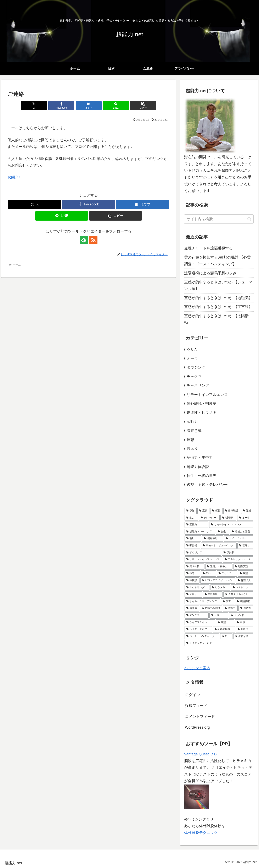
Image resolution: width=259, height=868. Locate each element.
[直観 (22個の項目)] (203, 511)
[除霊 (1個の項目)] (225, 622)
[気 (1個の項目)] (226, 636)
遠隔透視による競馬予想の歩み (210, 273)
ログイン (192, 695)
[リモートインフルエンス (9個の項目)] (231, 525)
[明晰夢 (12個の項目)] (228, 518)
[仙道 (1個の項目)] (228, 602)
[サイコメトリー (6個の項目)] (239, 539)
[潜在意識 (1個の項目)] (243, 636)
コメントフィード (200, 717)
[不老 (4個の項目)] (192, 573)
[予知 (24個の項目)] (191, 511)
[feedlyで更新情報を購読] (84, 240)
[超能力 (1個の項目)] (192, 608)
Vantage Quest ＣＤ (201, 754)
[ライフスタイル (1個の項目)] (200, 622)
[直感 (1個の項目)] (244, 622)
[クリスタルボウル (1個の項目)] (238, 594)
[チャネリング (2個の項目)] (197, 588)
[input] (219, 219)
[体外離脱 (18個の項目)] (232, 511)
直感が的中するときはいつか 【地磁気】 (218, 298)
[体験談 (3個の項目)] (192, 581)
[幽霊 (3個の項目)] (246, 573)
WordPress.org (197, 727)
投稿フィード (196, 706)
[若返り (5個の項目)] (245, 546)
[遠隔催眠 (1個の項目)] (244, 602)
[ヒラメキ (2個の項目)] (220, 588)
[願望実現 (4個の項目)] (243, 567)
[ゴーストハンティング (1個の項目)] (202, 636)
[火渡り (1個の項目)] (193, 594)
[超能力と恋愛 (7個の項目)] (242, 532)
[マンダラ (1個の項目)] (197, 615)
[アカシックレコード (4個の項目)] (238, 560)
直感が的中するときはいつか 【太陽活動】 (216, 319)
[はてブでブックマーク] (89, 106)
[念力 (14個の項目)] (191, 518)
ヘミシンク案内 (197, 668)
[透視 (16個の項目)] (247, 511)
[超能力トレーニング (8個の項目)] (200, 532)
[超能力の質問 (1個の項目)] (211, 608)
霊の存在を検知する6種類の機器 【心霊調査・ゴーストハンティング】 (217, 261)
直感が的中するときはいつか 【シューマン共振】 (218, 285)
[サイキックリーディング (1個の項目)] (202, 602)
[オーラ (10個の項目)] (245, 518)
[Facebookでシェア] (61, 106)
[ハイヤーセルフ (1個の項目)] (198, 629)
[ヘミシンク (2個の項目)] (242, 588)
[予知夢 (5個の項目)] (237, 553)
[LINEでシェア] (116, 106)
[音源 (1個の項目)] (219, 615)
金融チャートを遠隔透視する (208, 248)
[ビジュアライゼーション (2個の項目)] (218, 581)
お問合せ (15, 177)
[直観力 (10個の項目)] (197, 525)
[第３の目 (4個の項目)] (195, 567)
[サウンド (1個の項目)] (241, 615)
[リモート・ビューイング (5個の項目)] (219, 546)
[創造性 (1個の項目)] (246, 608)
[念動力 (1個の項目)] (230, 608)
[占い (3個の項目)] (208, 573)
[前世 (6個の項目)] (193, 539)
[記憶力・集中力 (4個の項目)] (219, 567)
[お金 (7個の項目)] (223, 532)
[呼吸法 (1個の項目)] (244, 629)
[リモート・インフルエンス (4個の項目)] (203, 560)
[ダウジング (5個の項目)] (203, 553)
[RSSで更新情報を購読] (93, 240)
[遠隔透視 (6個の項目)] (213, 539)
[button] (143, 106)
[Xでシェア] (34, 106)
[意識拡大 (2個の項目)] (244, 581)
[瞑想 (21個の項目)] (216, 511)
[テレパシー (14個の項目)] (209, 518)
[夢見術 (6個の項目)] (192, 546)
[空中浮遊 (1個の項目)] (213, 594)
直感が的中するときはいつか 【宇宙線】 (218, 307)
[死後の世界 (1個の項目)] (224, 629)
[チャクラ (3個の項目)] (227, 573)
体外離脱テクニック (201, 833)
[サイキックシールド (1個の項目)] (219, 643)
